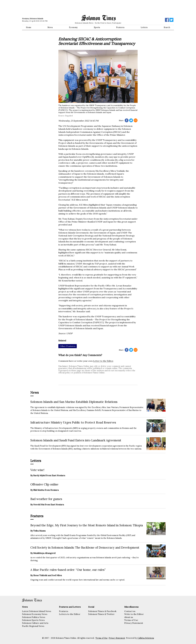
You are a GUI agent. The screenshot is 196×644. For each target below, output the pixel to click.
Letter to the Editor (103, 361)
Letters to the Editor (70, 614)
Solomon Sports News (33, 620)
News (50, 27)
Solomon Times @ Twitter (101, 614)
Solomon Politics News (34, 617)
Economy (73, 27)
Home (29, 27)
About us (129, 617)
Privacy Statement (134, 623)
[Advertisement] (60, 7)
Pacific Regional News (33, 626)
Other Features (68, 346)
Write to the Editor (134, 614)
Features (120, 27)
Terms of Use (131, 620)
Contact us (130, 611)
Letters (144, 27)
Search (167, 27)
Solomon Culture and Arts (35, 623)
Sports (97, 27)
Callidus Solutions (146, 638)
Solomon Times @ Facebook (102, 611)
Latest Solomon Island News (37, 611)
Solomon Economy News (35, 614)
